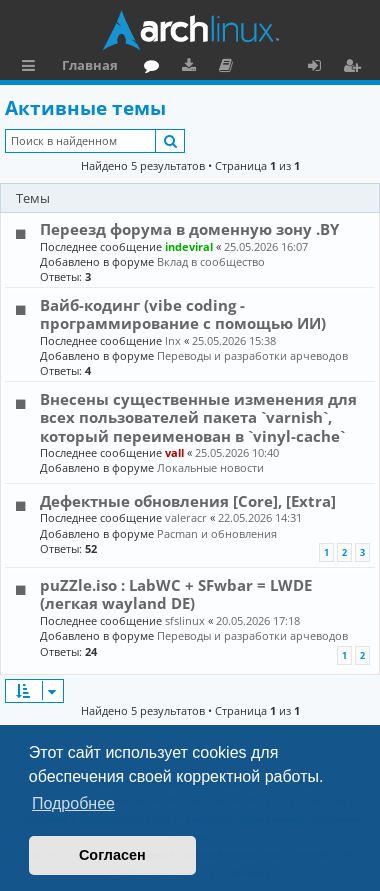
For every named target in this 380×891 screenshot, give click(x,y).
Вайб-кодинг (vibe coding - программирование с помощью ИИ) (183, 314)
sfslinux (185, 620)
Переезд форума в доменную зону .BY (189, 229)
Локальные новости (210, 467)
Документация (229, 68)
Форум (155, 68)
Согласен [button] (112, 855)
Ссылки (32, 68)
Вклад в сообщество (211, 261)
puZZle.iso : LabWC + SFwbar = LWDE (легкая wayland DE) (176, 594)
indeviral (189, 246)
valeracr (186, 517)
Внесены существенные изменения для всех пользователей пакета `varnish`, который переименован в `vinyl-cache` (198, 417)
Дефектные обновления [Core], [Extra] (188, 501)
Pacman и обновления (217, 533)
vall (174, 452)
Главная (90, 65)
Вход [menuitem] (321, 68)
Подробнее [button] (73, 803)
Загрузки (192, 68)
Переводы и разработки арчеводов (252, 355)
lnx (173, 340)
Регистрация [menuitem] (356, 68)
